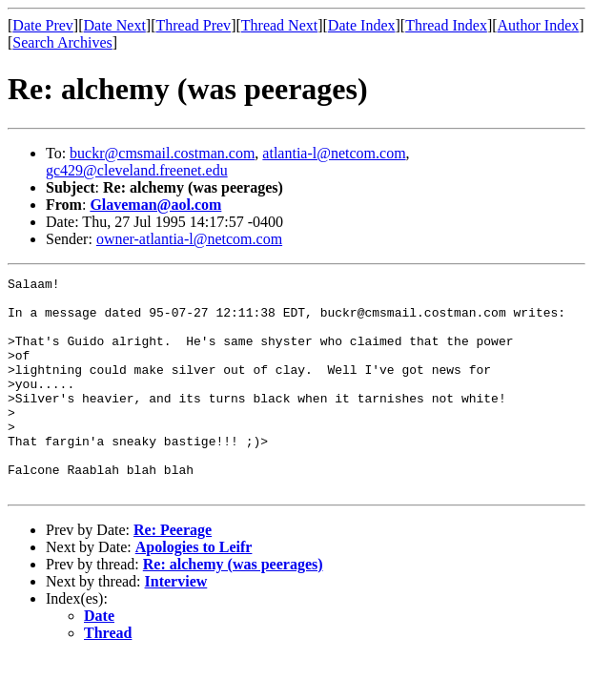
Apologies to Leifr (194, 590)
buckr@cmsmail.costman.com (162, 153)
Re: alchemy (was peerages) (233, 607)
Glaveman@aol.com (155, 205)
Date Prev (43, 25)
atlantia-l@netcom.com (334, 153)
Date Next (115, 25)
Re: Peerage (173, 573)
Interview (176, 624)
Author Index (539, 25)
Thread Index (446, 25)
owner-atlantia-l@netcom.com (189, 239)
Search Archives (62, 42)
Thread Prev (193, 25)
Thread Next (279, 25)
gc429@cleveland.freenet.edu (137, 170)
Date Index (362, 25)
